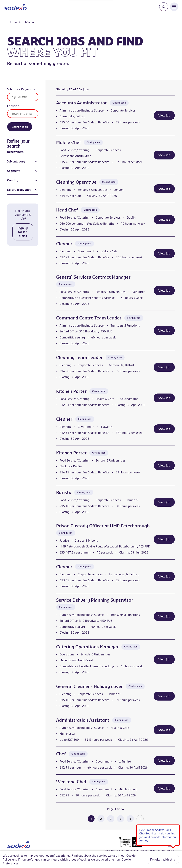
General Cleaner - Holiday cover (89, 686)
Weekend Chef (71, 782)
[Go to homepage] (15, 7)
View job (164, 115)
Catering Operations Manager (87, 647)
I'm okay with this (163, 859)
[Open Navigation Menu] (174, 7)
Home (13, 22)
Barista (64, 492)
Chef (61, 754)
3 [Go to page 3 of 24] (111, 819)
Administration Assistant (83, 720)
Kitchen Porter (71, 391)
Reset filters (15, 152)
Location (13, 106)
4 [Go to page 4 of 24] (121, 819)
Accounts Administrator (81, 103)
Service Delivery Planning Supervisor (95, 600)
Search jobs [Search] (20, 127)
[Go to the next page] (140, 819)
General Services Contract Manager (93, 277)
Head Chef (67, 210)
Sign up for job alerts (23, 232)
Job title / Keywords (21, 89)
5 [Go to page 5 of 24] (130, 819)
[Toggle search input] (164, 7)
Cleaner (64, 244)
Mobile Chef (69, 142)
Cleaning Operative (76, 182)
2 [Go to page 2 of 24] (101, 819)
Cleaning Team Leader (79, 357)
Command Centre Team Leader (89, 318)
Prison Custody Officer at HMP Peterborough (103, 526)
